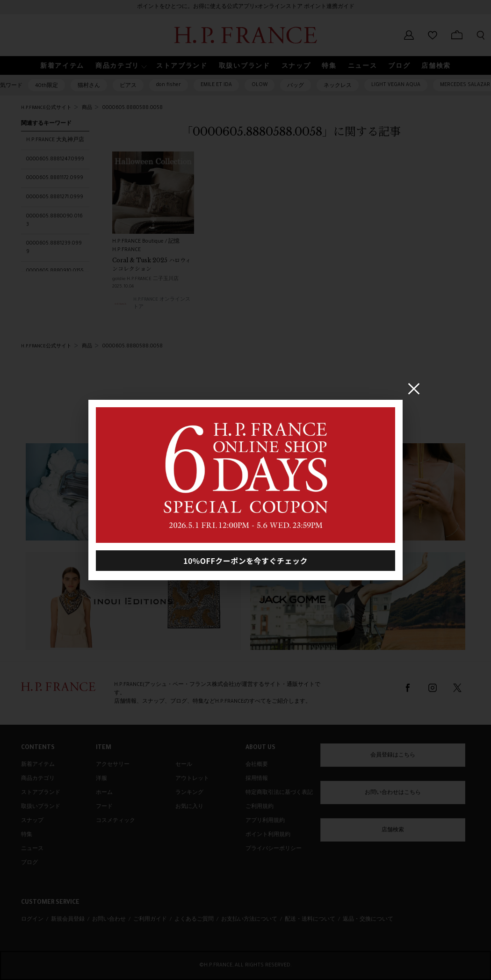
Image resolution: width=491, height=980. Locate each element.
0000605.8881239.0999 (54, 248)
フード (104, 807)
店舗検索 (393, 830)
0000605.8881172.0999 (55, 178)
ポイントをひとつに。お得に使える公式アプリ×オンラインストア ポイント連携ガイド (246, 7)
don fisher (169, 85)
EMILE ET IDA (216, 85)
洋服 (101, 779)
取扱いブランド (41, 807)
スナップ (32, 821)
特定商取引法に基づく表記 (279, 793)
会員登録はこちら (393, 756)
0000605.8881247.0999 (55, 159)
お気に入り (189, 807)
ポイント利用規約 (268, 835)
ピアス (128, 86)
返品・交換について (368, 920)
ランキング (189, 793)
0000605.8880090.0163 (54, 221)
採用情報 (257, 779)
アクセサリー (113, 765)
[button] (120, 66)
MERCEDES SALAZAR (465, 85)
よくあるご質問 (194, 920)
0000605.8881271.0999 (55, 197)
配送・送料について (310, 920)
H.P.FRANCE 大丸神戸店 (55, 140)
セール (184, 765)
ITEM (104, 748)
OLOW (260, 85)
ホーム (104, 793)
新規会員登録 (68, 920)
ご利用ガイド (150, 920)
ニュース (32, 849)
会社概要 (257, 765)
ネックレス (338, 86)
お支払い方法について (249, 920)
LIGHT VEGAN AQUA (396, 85)
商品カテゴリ (38, 779)
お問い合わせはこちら (393, 793)
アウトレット (192, 779)
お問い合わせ (109, 920)
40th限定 (47, 86)
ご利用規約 (260, 807)
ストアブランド (41, 793)
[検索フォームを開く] (481, 35)
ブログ (29, 863)
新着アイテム (38, 765)
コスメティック (116, 821)
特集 (27, 835)
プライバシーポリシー (274, 849)
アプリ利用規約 (265, 821)
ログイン (32, 920)
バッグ (296, 86)
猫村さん (89, 86)
